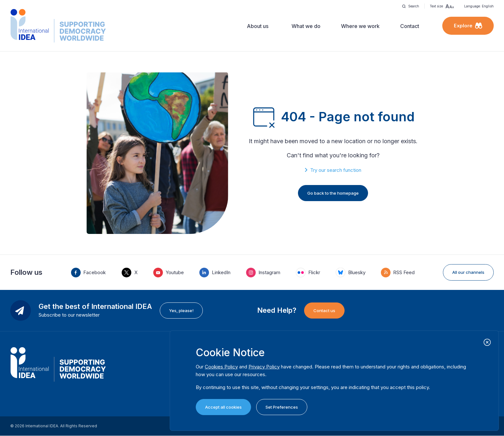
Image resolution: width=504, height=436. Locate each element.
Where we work (360, 26)
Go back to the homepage (333, 193)
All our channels (468, 272)
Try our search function (336, 170)
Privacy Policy (264, 367)
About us (258, 26)
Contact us (324, 311)
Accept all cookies (223, 407)
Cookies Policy (221, 367)
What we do (306, 26)
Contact (410, 26)
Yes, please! (181, 311)
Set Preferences (282, 407)
